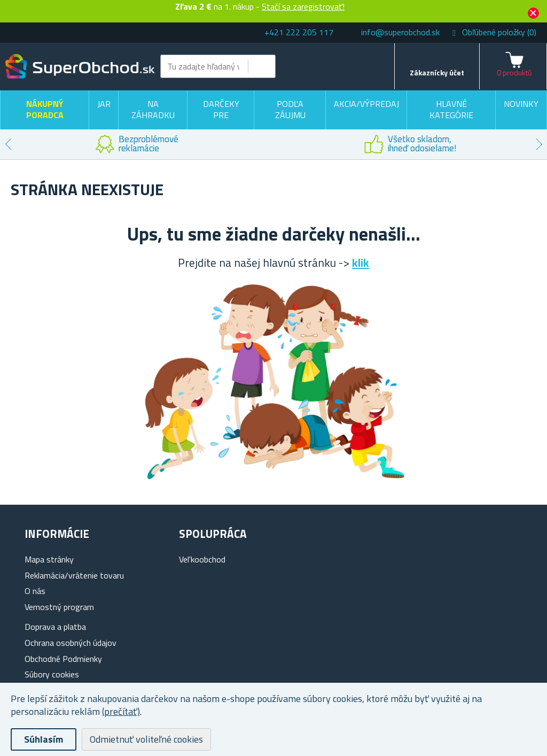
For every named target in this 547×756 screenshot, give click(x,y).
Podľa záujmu (290, 110)
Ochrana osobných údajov (71, 643)
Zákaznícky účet (437, 72)
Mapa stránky (49, 559)
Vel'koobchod (202, 559)
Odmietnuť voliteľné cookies (146, 739)
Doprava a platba (55, 627)
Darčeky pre (221, 110)
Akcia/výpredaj (366, 104)
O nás (35, 591)
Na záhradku (153, 110)
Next (539, 144)
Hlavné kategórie (451, 110)
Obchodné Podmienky (63, 659)
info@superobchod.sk (400, 32)
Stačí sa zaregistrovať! (303, 6)
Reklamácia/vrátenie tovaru (74, 575)
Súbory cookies (52, 674)
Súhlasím (44, 739)
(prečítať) (121, 711)
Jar (104, 104)
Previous (8, 144)
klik (361, 263)
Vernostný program (59, 607)
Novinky (521, 104)
